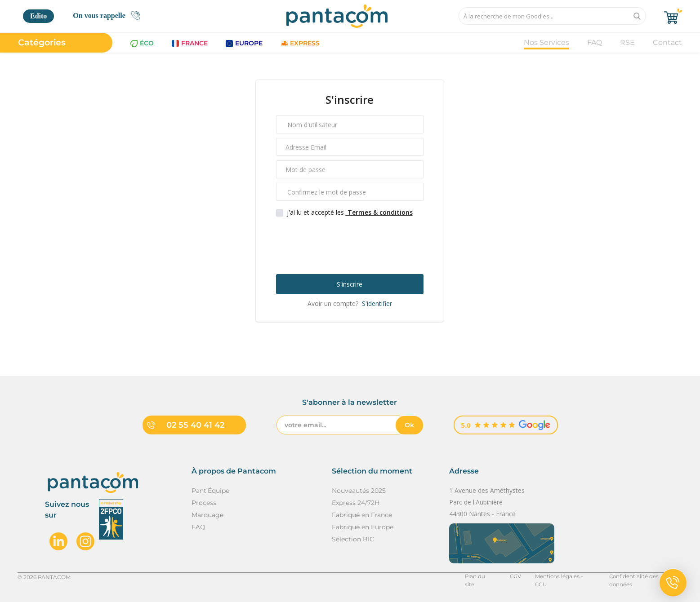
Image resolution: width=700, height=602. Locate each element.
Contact (667, 42)
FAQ (595, 42)
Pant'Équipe (210, 491)
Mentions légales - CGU (563, 577)
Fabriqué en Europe (363, 527)
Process (204, 503)
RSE (627, 42)
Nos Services (546, 42)
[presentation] (351, 245)
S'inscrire (350, 284)
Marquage (207, 515)
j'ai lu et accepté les (350, 212)
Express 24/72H (356, 503)
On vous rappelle (109, 15)
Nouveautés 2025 (359, 491)
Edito (38, 16)
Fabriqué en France (362, 515)
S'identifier (376, 303)
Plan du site (477, 577)
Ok (409, 425)
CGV (512, 577)
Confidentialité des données (645, 577)
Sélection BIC (353, 539)
